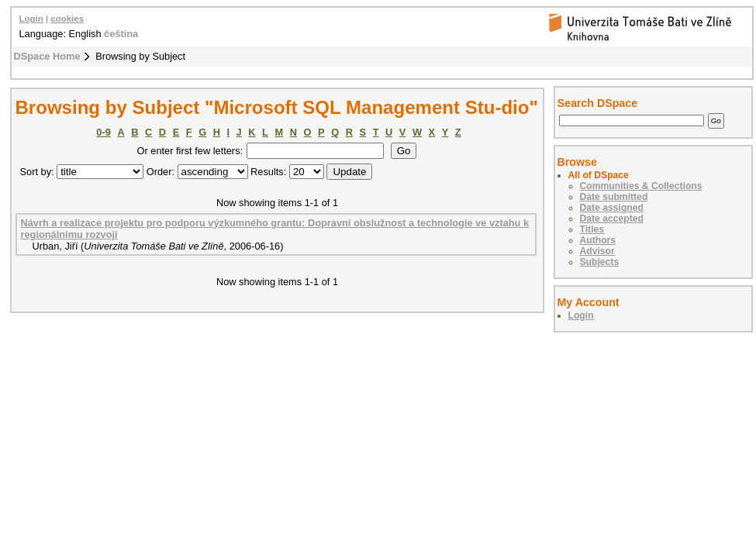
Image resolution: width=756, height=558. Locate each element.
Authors (598, 240)
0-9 (104, 132)
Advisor (597, 251)
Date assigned (612, 208)
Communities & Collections (641, 186)
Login (31, 19)
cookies (67, 19)
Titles (592, 229)
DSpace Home (47, 56)
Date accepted (612, 219)
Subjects (600, 262)
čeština (121, 34)
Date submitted (614, 197)
